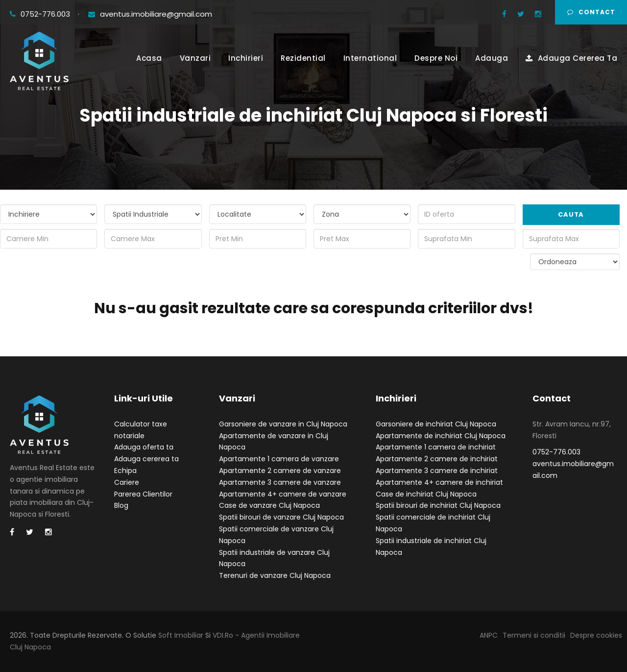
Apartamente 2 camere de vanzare (280, 471)
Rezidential (303, 58)
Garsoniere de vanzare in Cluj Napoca (283, 424)
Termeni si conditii (534, 635)
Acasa (149, 58)
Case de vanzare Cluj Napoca (269, 505)
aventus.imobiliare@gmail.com (150, 14)
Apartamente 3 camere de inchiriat (437, 471)
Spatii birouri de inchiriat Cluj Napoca (438, 505)
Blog (121, 505)
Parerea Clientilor (143, 494)
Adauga (492, 58)
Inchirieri (246, 58)
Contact (591, 12)
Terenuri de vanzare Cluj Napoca (275, 575)
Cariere (127, 482)
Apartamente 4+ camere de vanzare (283, 494)
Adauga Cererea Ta (571, 58)
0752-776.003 (41, 14)
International (370, 58)
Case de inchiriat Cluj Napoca (426, 494)
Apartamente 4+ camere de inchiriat (439, 482)
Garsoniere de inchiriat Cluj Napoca (436, 424)
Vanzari (195, 58)
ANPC (489, 635)
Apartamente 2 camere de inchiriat (437, 459)
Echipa (125, 471)
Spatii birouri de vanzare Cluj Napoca (281, 517)
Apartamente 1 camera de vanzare (279, 459)
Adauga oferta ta (144, 447)
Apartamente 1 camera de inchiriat (436, 447)
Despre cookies (596, 635)
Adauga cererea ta (146, 459)
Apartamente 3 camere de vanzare (280, 482)
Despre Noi (436, 58)
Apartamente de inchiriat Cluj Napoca (441, 436)
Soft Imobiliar (181, 635)
